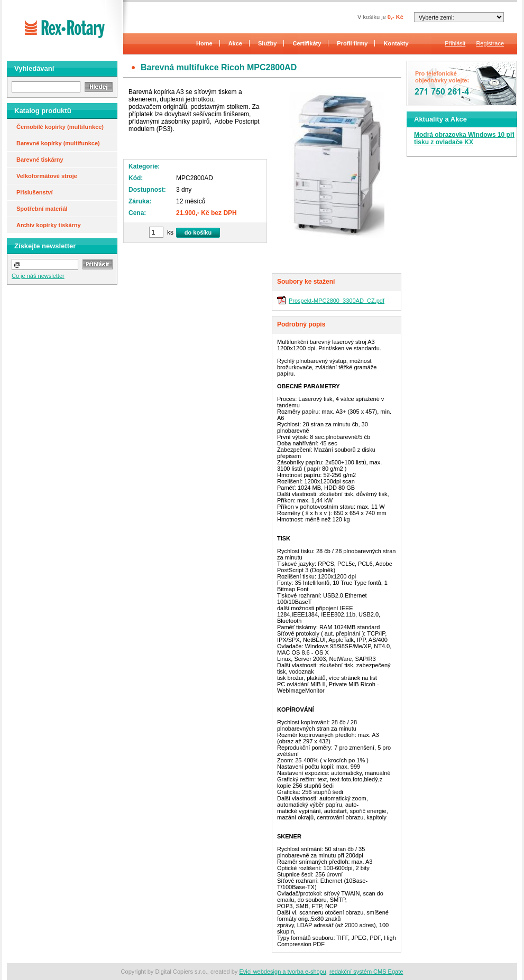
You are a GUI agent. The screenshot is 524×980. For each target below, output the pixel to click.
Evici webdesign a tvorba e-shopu (282, 972)
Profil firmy (352, 43)
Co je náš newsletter (38, 276)
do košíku (198, 232)
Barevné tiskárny (40, 160)
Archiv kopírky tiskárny (49, 225)
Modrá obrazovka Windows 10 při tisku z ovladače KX (464, 138)
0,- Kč (396, 17)
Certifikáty (307, 43)
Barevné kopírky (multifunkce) (58, 143)
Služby (267, 43)
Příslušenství (34, 192)
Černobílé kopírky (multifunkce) (60, 127)
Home (204, 43)
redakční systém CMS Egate (366, 972)
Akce (235, 43)
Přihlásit (455, 43)
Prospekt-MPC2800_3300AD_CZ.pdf (337, 301)
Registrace (490, 43)
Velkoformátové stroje (47, 176)
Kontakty (396, 43)
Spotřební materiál (42, 209)
